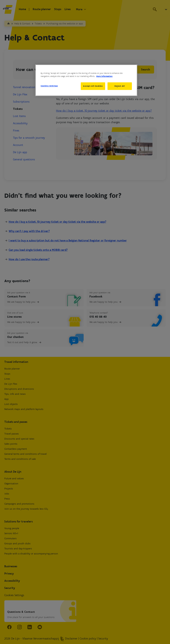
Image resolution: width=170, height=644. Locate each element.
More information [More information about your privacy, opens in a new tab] (104, 76)
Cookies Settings (49, 86)
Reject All (120, 86)
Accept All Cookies (93, 86)
